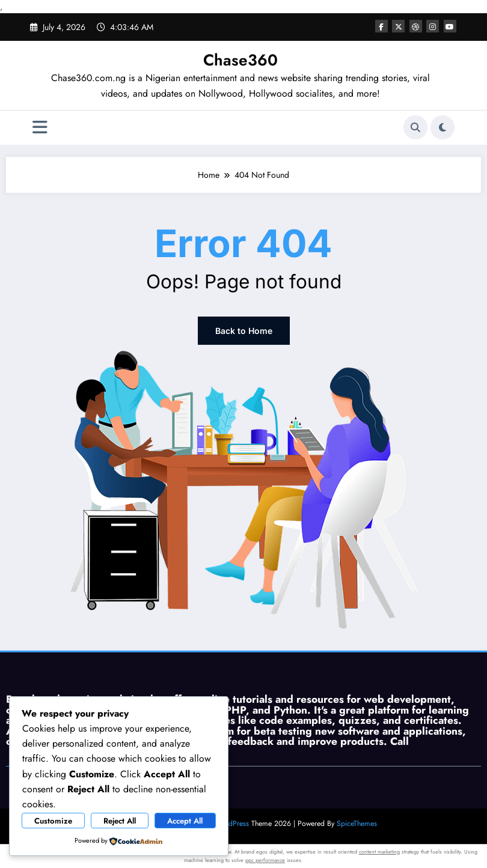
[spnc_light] (443, 127)
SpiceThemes (357, 824)
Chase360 (240, 60)
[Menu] (40, 128)
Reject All (120, 821)
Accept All (185, 821)
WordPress (232, 824)
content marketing (379, 851)
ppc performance (265, 860)
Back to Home (244, 331)
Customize (53, 821)
